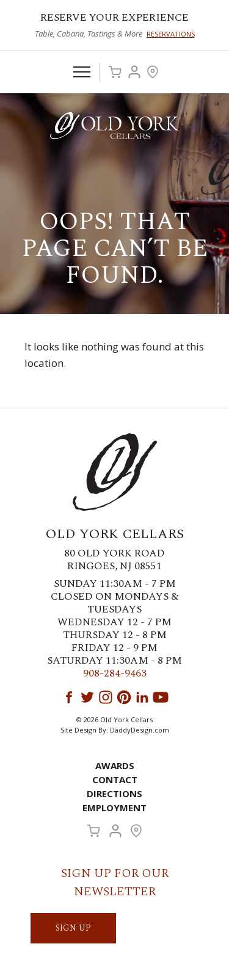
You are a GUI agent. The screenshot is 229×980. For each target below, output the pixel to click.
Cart (115, 72)
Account (134, 72)
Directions (114, 794)
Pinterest (124, 697)
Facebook (69, 697)
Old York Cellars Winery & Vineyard (115, 126)
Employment (114, 808)
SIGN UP (73, 928)
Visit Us (153, 72)
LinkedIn (142, 697)
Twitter (87, 697)
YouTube (161, 697)
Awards (115, 765)
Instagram (106, 697)
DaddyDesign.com (140, 730)
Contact (115, 779)
